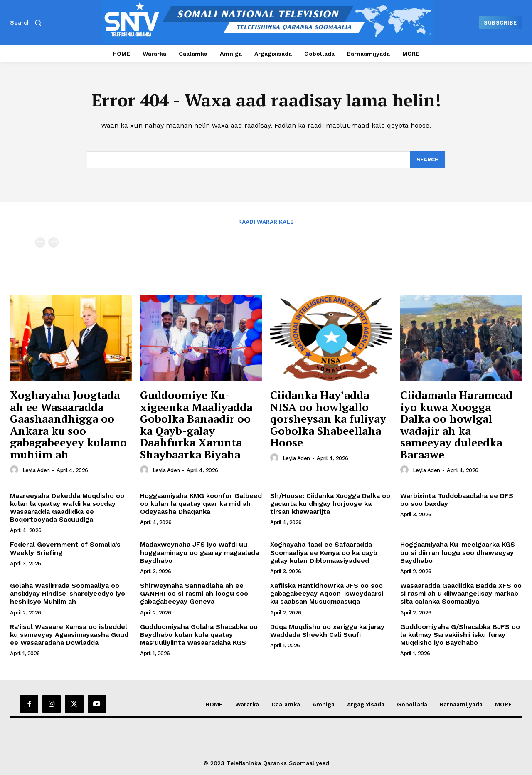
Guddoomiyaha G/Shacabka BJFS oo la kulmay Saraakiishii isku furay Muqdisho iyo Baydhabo (460, 635)
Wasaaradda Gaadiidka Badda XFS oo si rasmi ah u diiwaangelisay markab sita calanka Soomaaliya (461, 594)
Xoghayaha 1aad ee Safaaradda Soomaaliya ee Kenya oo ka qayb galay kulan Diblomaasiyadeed (324, 553)
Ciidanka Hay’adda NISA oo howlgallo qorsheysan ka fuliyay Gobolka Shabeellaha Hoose (328, 419)
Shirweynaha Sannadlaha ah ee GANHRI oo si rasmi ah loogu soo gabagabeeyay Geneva (194, 594)
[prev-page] (40, 243)
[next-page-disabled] (53, 243)
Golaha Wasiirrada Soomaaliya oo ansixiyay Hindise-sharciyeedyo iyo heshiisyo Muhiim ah (68, 594)
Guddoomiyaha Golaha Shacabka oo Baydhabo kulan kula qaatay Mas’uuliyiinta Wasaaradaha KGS (199, 635)
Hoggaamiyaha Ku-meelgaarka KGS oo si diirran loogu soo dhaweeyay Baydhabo (458, 553)
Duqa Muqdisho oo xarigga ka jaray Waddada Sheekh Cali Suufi (327, 631)
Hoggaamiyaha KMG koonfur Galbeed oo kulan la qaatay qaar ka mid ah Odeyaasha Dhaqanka (201, 504)
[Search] (428, 160)
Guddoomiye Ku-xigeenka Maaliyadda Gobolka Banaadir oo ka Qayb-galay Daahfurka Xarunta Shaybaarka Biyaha (196, 425)
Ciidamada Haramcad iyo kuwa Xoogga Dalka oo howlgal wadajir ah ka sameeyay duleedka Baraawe (456, 425)
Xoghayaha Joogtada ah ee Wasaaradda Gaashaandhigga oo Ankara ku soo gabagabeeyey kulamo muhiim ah (68, 425)
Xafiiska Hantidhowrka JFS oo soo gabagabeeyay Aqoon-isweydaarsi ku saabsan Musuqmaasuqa (327, 594)
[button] (27, 22)
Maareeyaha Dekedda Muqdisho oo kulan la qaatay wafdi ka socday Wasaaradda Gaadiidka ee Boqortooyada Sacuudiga (67, 508)
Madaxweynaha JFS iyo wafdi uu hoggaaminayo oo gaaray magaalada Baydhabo (199, 553)
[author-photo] (15, 470)
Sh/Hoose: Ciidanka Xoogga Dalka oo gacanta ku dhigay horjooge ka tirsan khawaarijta (330, 504)
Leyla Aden (36, 470)
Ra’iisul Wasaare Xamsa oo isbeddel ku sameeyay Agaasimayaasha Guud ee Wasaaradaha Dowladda (69, 635)
